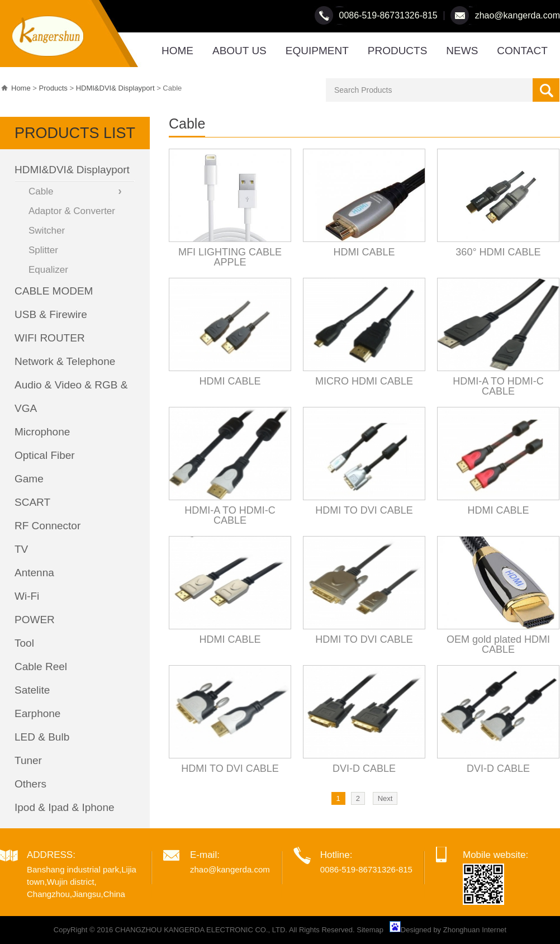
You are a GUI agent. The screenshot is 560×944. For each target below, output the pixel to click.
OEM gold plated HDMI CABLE (498, 644)
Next (385, 798)
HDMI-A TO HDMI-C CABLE (498, 386)
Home (21, 88)
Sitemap (370, 930)
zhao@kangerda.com (518, 15)
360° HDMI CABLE (498, 252)
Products (53, 88)
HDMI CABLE (364, 252)
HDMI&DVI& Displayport (115, 88)
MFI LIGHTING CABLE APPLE (230, 257)
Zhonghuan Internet (475, 930)
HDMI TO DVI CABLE (364, 510)
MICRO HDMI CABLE (364, 381)
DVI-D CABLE (364, 769)
